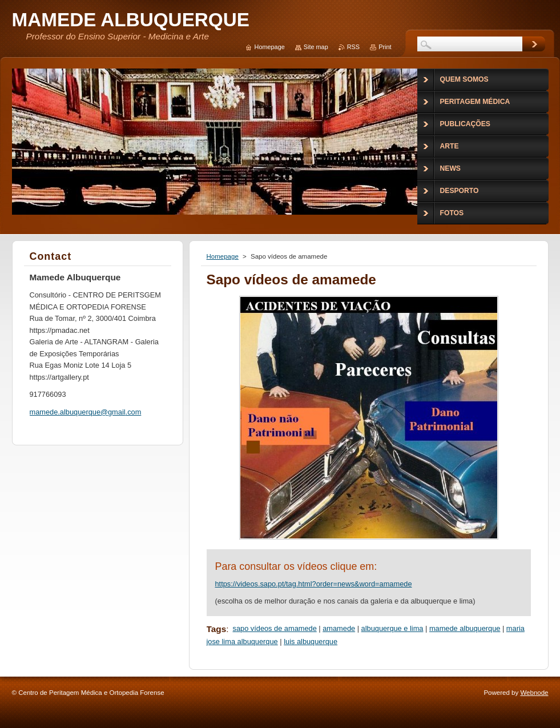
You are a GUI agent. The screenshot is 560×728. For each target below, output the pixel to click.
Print (385, 47)
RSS (353, 47)
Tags (217, 629)
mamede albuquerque (465, 628)
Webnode (534, 693)
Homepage (223, 256)
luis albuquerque (311, 641)
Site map (316, 47)
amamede (339, 628)
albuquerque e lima (392, 628)
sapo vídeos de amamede (275, 628)
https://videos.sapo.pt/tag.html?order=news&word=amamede (314, 584)
